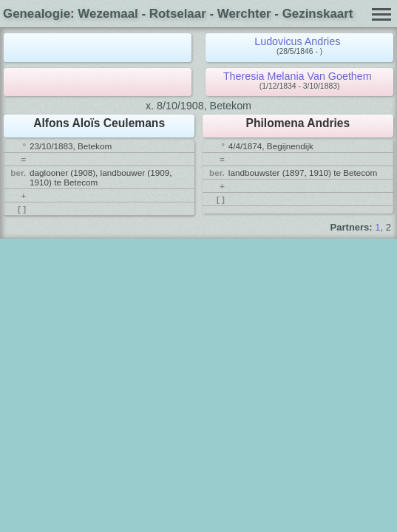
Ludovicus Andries (297, 41)
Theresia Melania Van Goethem (298, 76)
